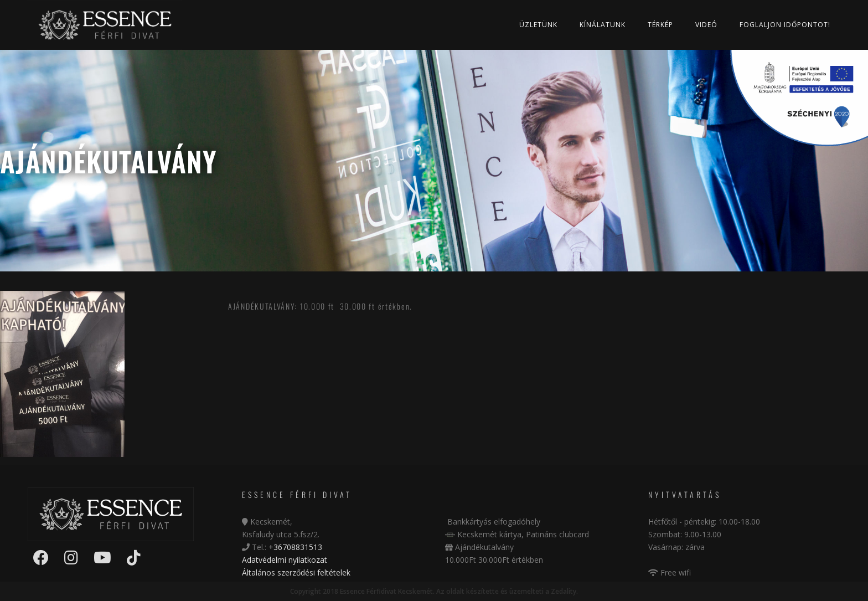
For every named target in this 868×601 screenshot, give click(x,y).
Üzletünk (538, 25)
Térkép (660, 25)
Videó (706, 25)
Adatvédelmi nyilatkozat (285, 560)
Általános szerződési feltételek (296, 572)
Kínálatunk (603, 25)
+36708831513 (295, 547)
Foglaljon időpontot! (785, 25)
